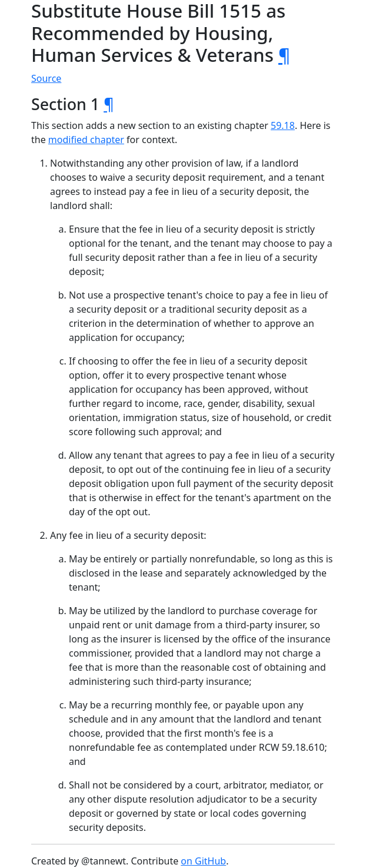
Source (46, 78)
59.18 (283, 125)
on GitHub (203, 861)
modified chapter (86, 140)
